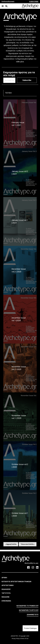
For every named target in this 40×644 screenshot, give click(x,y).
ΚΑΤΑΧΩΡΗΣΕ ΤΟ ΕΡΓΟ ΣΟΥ (29, 610)
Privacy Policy (16, 639)
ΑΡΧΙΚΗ (4, 578)
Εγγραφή (11, 1)
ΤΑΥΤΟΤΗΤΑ (6, 593)
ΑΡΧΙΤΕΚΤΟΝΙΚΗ (8, 585)
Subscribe (27, 80)
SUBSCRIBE (34, 2)
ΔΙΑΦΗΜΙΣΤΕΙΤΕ (33, 615)
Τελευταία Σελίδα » (28, 544)
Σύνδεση (5, 1)
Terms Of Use (24, 639)
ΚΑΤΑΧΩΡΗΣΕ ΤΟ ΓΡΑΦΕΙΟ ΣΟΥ (27, 606)
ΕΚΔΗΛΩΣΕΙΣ (6, 589)
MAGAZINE (5, 597)
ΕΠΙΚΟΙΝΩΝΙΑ (6, 601)
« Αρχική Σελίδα (11, 544)
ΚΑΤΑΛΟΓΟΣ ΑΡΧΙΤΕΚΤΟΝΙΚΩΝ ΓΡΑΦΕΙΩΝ (16, 582)
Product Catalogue (30, 628)
